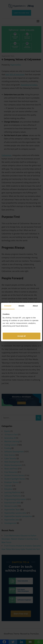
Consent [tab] (8, 306)
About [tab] (35, 306)
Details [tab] (22, 306)
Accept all (21, 336)
